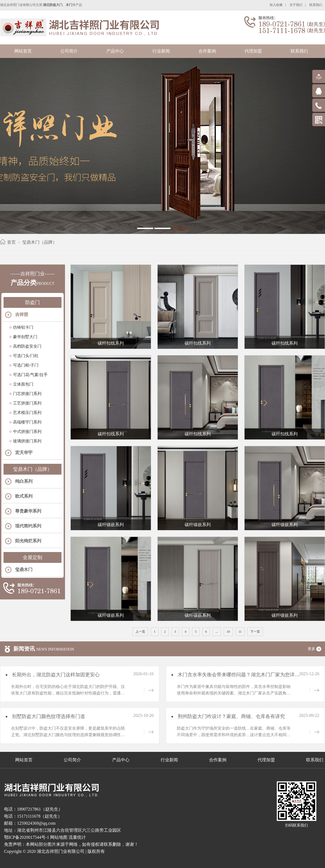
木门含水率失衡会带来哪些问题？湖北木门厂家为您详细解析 (243, 675)
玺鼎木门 (24, 570)
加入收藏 (276, 5)
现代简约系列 (28, 526)
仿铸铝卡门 (23, 327)
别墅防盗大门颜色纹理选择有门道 (48, 716)
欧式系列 (24, 496)
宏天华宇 (24, 453)
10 (228, 632)
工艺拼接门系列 (27, 403)
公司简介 (69, 51)
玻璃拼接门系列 (27, 441)
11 (240, 632)
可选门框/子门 (26, 365)
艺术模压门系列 (27, 413)
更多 (316, 649)
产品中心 (115, 51)
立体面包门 (23, 384)
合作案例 (207, 51)
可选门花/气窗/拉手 (30, 375)
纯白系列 (24, 481)
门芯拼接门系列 (27, 394)
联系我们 (316, 5)
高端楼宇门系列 (27, 422)
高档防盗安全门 (27, 346)
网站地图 (59, 837)
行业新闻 (161, 51)
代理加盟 (253, 51)
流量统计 (77, 837)
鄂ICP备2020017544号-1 (27, 837)
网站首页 (23, 51)
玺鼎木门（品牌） (40, 242)
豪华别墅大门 (25, 337)
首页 (11, 242)
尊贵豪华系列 (28, 511)
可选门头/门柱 (26, 356)
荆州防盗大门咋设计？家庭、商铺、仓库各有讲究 (231, 716)
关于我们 (296, 5)
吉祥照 (22, 314)
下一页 (255, 632)
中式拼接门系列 (27, 432)
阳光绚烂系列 (28, 541)
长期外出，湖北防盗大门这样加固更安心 (55, 675)
